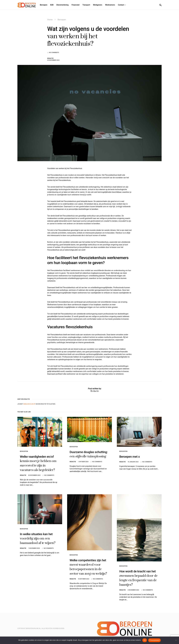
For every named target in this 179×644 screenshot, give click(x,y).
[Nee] (176, 640)
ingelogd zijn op (29, 404)
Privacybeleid (154, 640)
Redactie (50, 58)
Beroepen (62, 20)
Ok (145, 640)
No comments (54, 53)
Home (50, 20)
